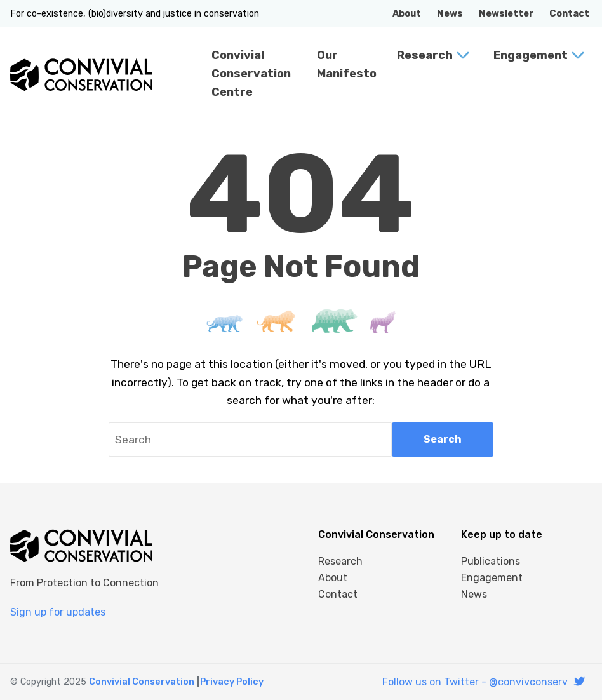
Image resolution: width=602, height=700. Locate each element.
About (407, 14)
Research (425, 55)
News (450, 14)
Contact (569, 14)
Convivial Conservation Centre (251, 74)
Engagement (531, 55)
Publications (491, 561)
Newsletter (506, 14)
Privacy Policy (232, 682)
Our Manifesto (347, 64)
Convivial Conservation (142, 682)
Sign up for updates (58, 612)
